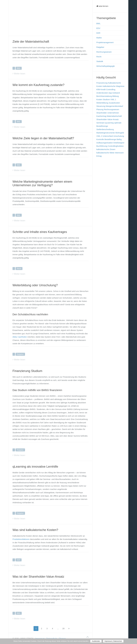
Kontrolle (100, 139)
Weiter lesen (20, 74)
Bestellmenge (110, 139)
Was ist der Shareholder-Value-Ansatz (38, 577)
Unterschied (108, 136)
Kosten (99, 99)
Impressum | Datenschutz (113, 641)
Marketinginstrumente (106, 133)
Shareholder (102, 113)
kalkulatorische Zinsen (106, 149)
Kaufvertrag (101, 116)
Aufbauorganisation (105, 143)
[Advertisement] (51, 18)
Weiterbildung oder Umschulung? (35, 285)
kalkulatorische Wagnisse (114, 86)
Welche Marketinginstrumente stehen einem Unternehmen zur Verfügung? (42, 183)
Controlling (111, 89)
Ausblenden (96, 641)
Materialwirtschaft (114, 116)
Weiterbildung (102, 103)
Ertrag (99, 156)
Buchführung (102, 146)
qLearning (109, 123)
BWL (19, 68)
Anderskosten (102, 93)
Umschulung (119, 136)
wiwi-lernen (102, 6)
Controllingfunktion (116, 146)
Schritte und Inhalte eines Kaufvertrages (40, 232)
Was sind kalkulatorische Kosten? (35, 530)
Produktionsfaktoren (21, 539)
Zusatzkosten (114, 103)
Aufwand (116, 93)
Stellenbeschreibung (105, 129)
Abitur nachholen (20, 337)
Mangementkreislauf (114, 106)
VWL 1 (113, 99)
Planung (100, 109)
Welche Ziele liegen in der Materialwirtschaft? (43, 138)
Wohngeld (120, 133)
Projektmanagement (105, 42)
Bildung (116, 96)
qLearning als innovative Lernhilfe (35, 467)
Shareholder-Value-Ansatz (108, 119)
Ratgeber (20, 354)
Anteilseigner (119, 143)
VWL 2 (99, 136)
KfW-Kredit (101, 89)
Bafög (119, 139)
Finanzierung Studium (27, 371)
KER (19, 560)
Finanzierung (102, 83)
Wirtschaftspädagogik (106, 66)
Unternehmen (113, 113)
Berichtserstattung (104, 96)
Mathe (99, 38)
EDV (98, 28)
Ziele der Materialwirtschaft (31, 42)
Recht (19, 269)
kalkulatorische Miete (105, 153)
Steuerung (101, 106)
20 (63, 628)
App (110, 93)
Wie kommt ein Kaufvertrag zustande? (38, 85)
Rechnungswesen (104, 52)
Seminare (101, 123)
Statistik (100, 61)
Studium (106, 99)
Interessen (119, 153)
